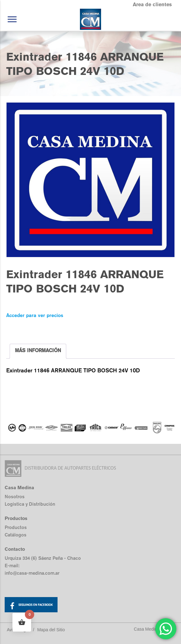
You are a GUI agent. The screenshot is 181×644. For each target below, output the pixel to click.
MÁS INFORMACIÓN (38, 350)
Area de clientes (152, 5)
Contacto (15, 549)
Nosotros (15, 497)
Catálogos (16, 535)
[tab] (38, 351)
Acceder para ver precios (35, 315)
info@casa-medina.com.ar (32, 573)
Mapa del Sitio (51, 630)
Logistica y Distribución (30, 504)
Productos (16, 527)
